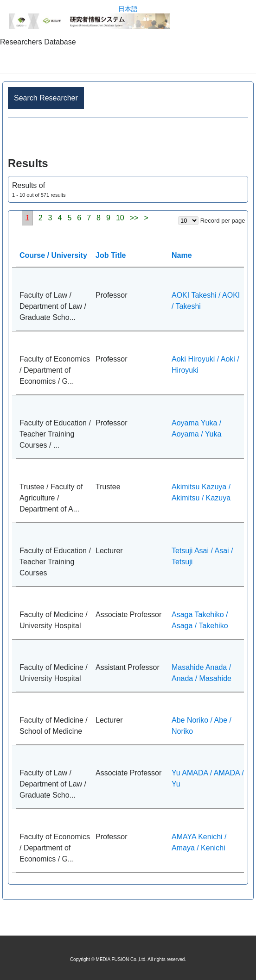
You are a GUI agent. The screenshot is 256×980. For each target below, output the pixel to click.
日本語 (128, 9)
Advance (128, 138)
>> (134, 218)
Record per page (223, 221)
